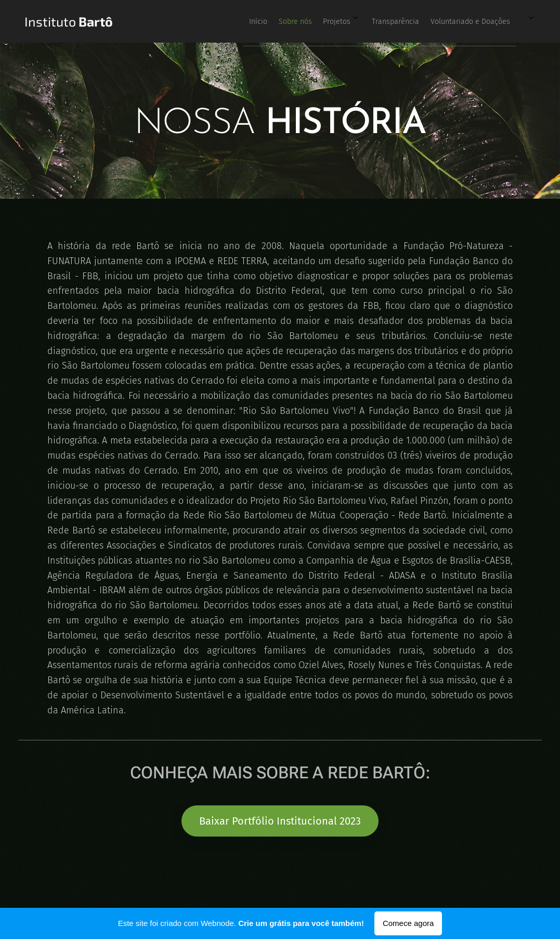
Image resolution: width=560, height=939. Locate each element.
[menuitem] (387, 21)
